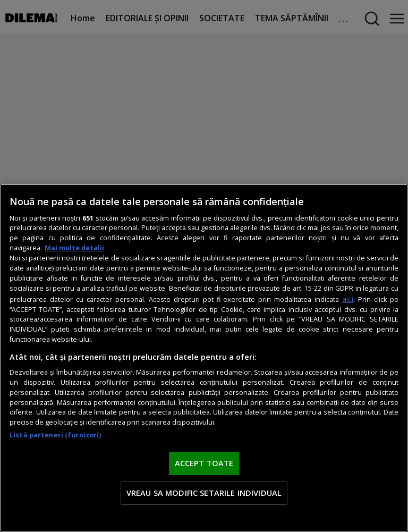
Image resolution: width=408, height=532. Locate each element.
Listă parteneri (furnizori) (55, 435)
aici (348, 299)
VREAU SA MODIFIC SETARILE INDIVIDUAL (204, 493)
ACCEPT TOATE (204, 463)
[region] (204, 358)
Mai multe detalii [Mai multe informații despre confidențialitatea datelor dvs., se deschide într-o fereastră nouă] (74, 248)
